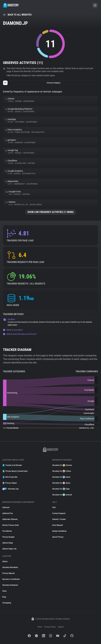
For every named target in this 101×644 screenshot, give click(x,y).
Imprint (61, 627)
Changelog (7, 603)
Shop (4, 591)
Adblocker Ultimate (10, 519)
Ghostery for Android (62, 495)
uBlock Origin (8, 543)
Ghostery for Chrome (62, 465)
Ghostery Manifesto (10, 567)
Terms (40, 627)
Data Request (58, 525)
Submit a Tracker (59, 519)
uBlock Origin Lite (9, 549)
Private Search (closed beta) (15, 471)
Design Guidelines (59, 531)
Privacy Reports (9, 573)
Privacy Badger (8, 537)
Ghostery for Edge (61, 489)
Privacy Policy (50, 627)
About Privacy (58, 537)
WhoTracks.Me (10, 477)
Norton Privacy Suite (11, 525)
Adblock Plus (8, 513)
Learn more (13, 325)
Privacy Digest (10, 483)
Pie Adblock (7, 531)
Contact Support (59, 513)
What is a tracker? (13, 330)
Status (5, 561)
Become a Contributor (11, 579)
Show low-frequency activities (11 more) (51, 212)
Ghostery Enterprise (10, 585)
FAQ (54, 507)
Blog (4, 597)
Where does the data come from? (20, 334)
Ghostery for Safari (61, 477)
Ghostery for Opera (61, 483)
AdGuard (6, 507)
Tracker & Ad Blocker (12, 465)
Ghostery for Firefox (62, 471)
